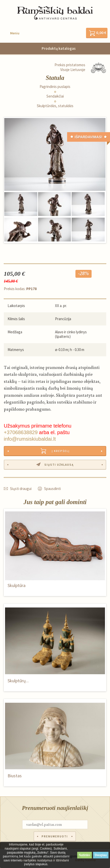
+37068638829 (21, 432)
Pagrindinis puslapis (55, 87)
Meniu (15, 33)
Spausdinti (52, 489)
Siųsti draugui (21, 489)
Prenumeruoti (55, 836)
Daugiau (101, 855)
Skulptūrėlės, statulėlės (55, 106)
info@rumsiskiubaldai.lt (30, 439)
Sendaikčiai (55, 96)
